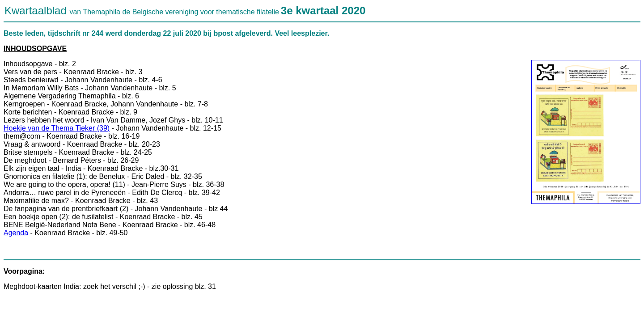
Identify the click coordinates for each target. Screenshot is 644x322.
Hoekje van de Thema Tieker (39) (57, 128)
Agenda (16, 233)
